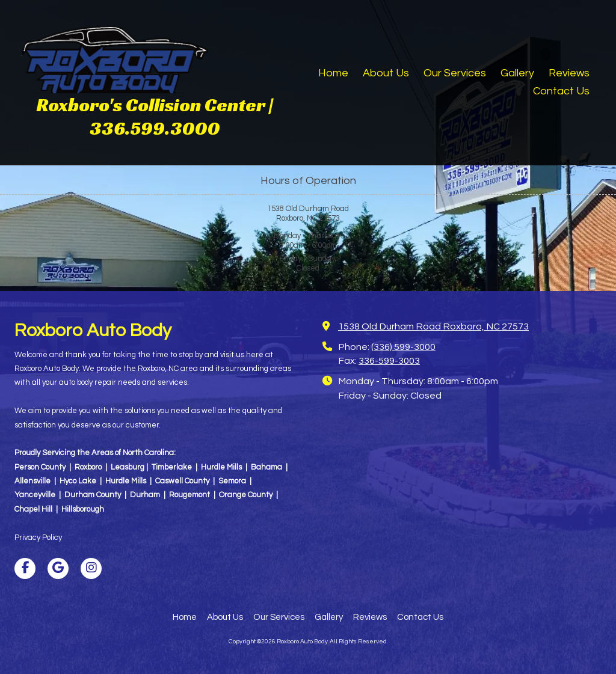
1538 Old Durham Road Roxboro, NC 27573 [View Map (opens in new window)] (433, 326)
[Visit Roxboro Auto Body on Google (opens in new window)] (58, 568)
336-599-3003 (389, 361)
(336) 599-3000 (403, 347)
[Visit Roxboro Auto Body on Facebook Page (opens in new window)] (25, 568)
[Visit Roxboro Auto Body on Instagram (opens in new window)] (91, 568)
